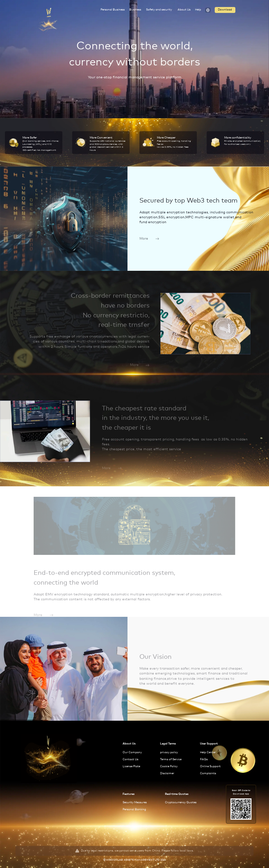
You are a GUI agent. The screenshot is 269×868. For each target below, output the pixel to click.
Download (225, 10)
